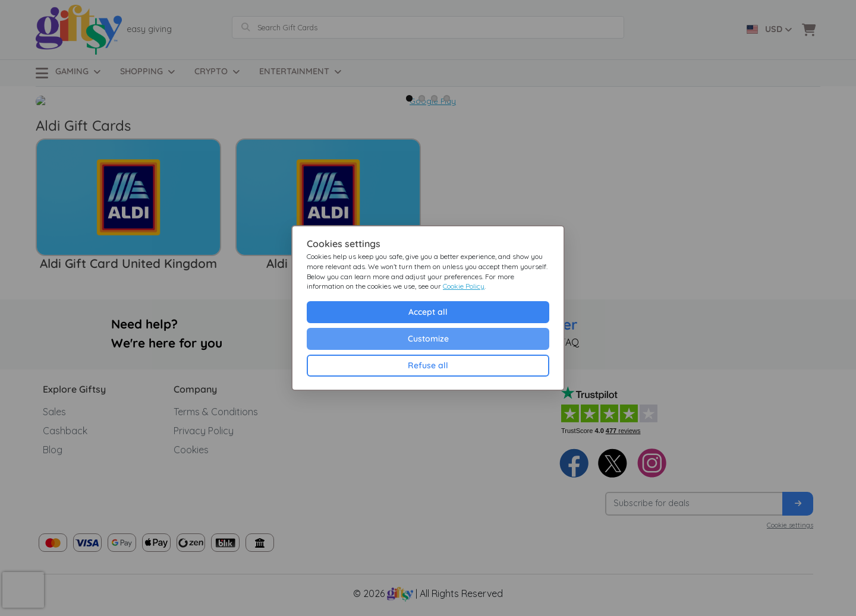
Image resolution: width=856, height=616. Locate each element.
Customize (428, 339)
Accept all (428, 312)
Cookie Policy (464, 286)
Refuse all (428, 365)
